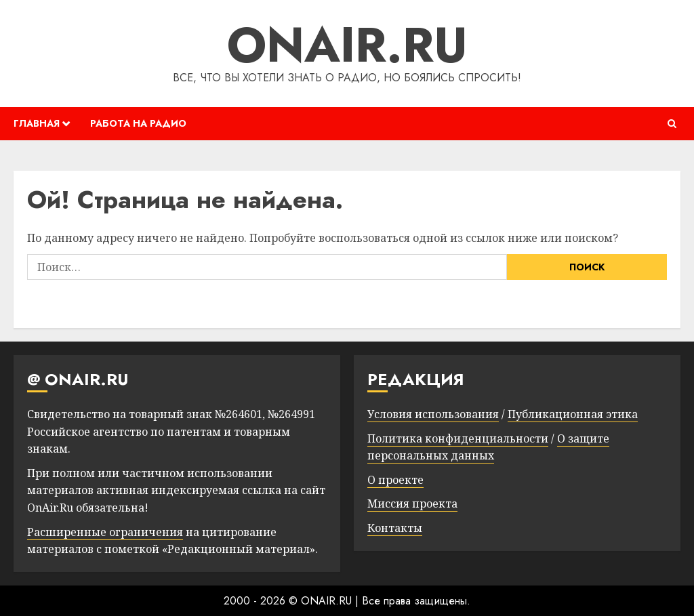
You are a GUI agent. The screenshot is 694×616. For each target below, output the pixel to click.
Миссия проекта (412, 504)
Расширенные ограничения (105, 532)
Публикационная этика (573, 414)
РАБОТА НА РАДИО (138, 123)
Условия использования (433, 414)
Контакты (395, 528)
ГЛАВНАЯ (37, 123)
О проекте (395, 480)
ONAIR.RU (347, 45)
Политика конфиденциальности (458, 438)
